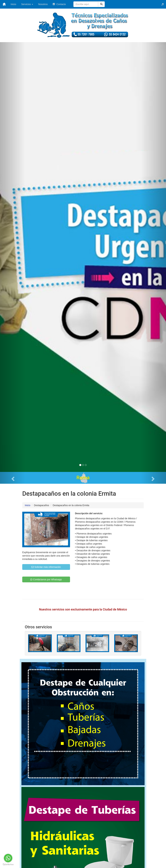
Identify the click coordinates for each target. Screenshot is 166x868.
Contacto (59, 4)
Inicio (13, 4)
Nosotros (43, 4)
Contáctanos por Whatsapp (46, 579)
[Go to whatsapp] (8, 858)
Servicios (27, 4)
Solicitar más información (46, 567)
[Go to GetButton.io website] (8, 865)
